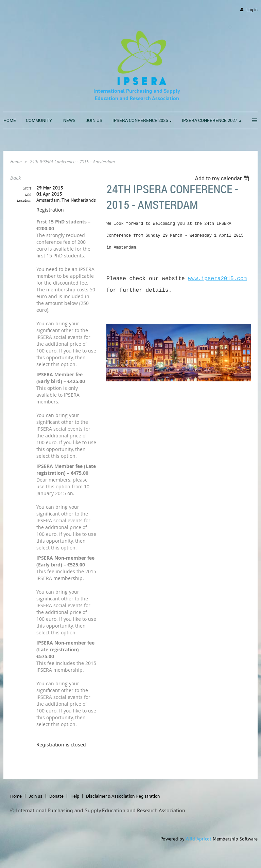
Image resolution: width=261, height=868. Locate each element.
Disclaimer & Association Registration (123, 796)
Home (16, 162)
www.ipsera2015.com (217, 279)
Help (75, 796)
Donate (56, 796)
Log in (252, 10)
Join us (36, 796)
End (28, 194)
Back (15, 178)
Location (24, 200)
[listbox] (223, 178)
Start (27, 188)
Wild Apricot (198, 839)
